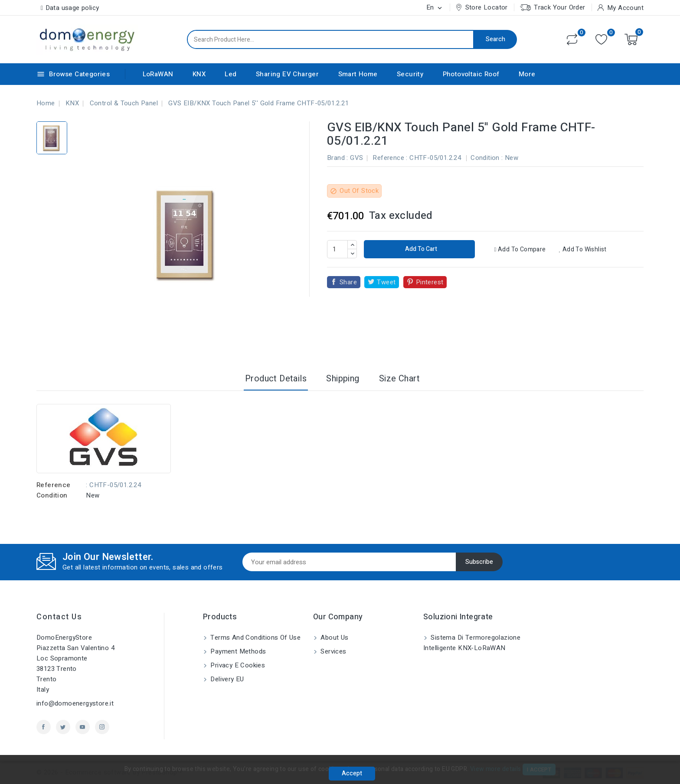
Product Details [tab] (276, 379)
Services (333, 651)
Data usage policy (72, 8)
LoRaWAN (158, 74)
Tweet (386, 282)
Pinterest (430, 282)
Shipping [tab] (343, 379)
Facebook (44, 727)
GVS (356, 158)
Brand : (338, 158)
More (527, 74)
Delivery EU (226, 679)
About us (334, 638)
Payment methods (237, 651)
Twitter (63, 727)
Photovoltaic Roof (471, 74)
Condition (52, 495)
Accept (352, 773)
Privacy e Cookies (237, 665)
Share (348, 282)
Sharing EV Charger (287, 74)
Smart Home (358, 74)
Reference (54, 485)
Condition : (487, 158)
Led (230, 74)
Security (410, 74)
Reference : (390, 158)
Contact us (59, 617)
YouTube (83, 727)
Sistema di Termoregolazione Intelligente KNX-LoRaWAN (472, 643)
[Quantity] (337, 249)
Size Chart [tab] (399, 379)
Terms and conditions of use (255, 638)
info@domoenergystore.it (75, 703)
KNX (199, 74)
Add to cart (420, 249)
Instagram (102, 727)
